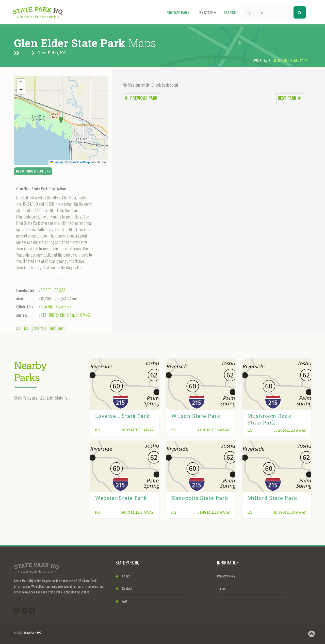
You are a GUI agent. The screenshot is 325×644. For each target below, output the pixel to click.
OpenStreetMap (79, 162)
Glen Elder (57, 328)
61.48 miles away (214, 512)
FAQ (121, 601)
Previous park (141, 98)
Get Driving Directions (33, 171)
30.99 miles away (137, 430)
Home (255, 60)
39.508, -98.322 (53, 290)
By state (208, 12)
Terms (221, 588)
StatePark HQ (32, 633)
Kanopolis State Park (200, 498)
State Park (39, 328)
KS (63, 53)
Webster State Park (121, 498)
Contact (124, 588)
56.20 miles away (290, 430)
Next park (289, 98)
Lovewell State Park (123, 416)
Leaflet (56, 162)
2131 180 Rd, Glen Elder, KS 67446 (65, 315)
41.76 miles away (214, 430)
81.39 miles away (290, 512)
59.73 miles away (137, 512)
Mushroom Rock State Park (270, 419)
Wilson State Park (196, 416)
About (123, 576)
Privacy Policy (226, 576)
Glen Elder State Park (56, 307)
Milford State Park (272, 498)
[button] (61, 120)
